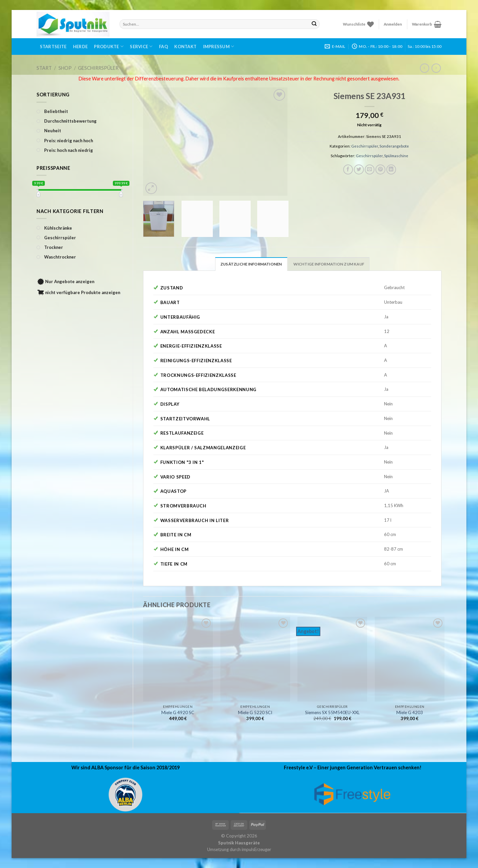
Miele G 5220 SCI (255, 712)
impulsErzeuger (256, 849)
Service (141, 46)
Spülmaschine (396, 156)
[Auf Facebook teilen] (348, 169)
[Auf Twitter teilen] (359, 169)
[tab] (251, 264)
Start (44, 68)
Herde (80, 47)
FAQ (163, 47)
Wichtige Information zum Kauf (329, 264)
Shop (65, 68)
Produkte (109, 46)
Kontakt (185, 47)
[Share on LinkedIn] (391, 169)
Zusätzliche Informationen (251, 264)
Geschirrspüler (98, 68)
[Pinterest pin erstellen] (380, 169)
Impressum (219, 46)
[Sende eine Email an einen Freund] (370, 169)
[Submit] (314, 24)
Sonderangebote (394, 146)
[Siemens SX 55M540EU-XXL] (332, 659)
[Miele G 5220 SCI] (255, 659)
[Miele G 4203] (410, 659)
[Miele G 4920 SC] (178, 659)
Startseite (53, 47)
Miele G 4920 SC (178, 712)
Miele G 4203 (410, 712)
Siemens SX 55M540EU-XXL (332, 712)
